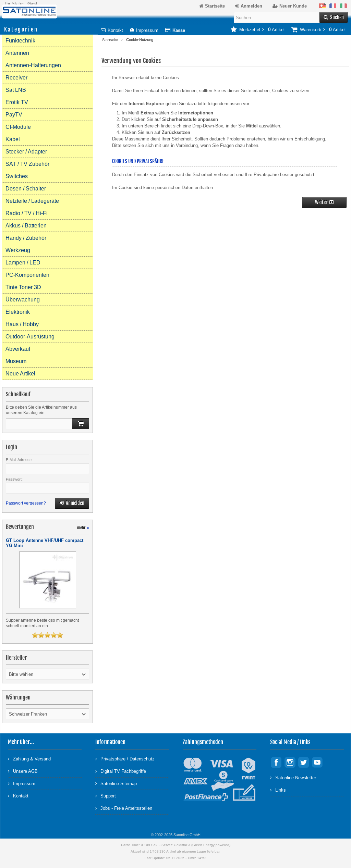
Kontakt (112, 30)
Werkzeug (18, 250)
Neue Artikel (20, 374)
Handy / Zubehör (26, 238)
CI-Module (18, 127)
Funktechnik (20, 41)
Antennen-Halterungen (33, 65)
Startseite (110, 40)
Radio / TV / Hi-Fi (27, 213)
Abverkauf (18, 349)
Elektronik (18, 312)
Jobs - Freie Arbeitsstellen (124, 808)
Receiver (16, 78)
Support (106, 796)
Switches (17, 176)
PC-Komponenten (27, 275)
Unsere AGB (23, 771)
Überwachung (23, 300)
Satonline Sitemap (116, 783)
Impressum (144, 30)
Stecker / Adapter (26, 152)
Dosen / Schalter (26, 189)
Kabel (13, 139)
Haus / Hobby (22, 324)
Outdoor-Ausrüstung (30, 337)
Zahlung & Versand (29, 759)
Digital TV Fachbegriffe (121, 771)
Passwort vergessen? (26, 503)
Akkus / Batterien (26, 226)
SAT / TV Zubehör (27, 164)
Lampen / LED (23, 263)
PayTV (14, 115)
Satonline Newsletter (293, 777)
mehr (83, 528)
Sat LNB (16, 90)
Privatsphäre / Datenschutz (125, 759)
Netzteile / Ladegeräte (32, 201)
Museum (16, 361)
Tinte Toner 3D (23, 287)
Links (278, 790)
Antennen (17, 53)
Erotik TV (17, 102)
